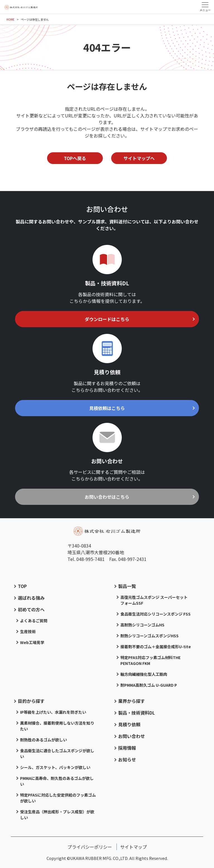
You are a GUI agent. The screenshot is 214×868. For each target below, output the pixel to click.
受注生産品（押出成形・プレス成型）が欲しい (57, 815)
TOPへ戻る (75, 158)
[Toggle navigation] (205, 7)
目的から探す (31, 701)
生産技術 (28, 631)
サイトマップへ (139, 158)
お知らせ (127, 759)
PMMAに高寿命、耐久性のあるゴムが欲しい (57, 781)
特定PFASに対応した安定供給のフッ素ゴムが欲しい (58, 798)
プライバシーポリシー (90, 847)
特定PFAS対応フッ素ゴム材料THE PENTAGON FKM (150, 660)
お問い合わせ (132, 736)
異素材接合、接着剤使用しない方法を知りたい (57, 726)
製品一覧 (127, 586)
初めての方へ (31, 609)
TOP (22, 586)
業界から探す (132, 701)
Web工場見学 (32, 642)
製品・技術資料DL (137, 713)
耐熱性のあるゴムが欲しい (43, 740)
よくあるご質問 (34, 621)
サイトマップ (133, 847)
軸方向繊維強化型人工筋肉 (144, 674)
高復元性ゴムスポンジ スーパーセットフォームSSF (154, 600)
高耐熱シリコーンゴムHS (142, 625)
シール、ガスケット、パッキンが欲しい (55, 767)
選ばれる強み (31, 598)
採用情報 (127, 748)
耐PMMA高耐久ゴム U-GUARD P (149, 685)
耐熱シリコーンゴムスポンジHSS (149, 636)
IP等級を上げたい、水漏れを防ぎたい (53, 712)
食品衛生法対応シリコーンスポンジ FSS (155, 614)
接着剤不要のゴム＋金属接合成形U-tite (156, 647)
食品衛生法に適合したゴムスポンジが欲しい (57, 754)
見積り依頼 (129, 724)
